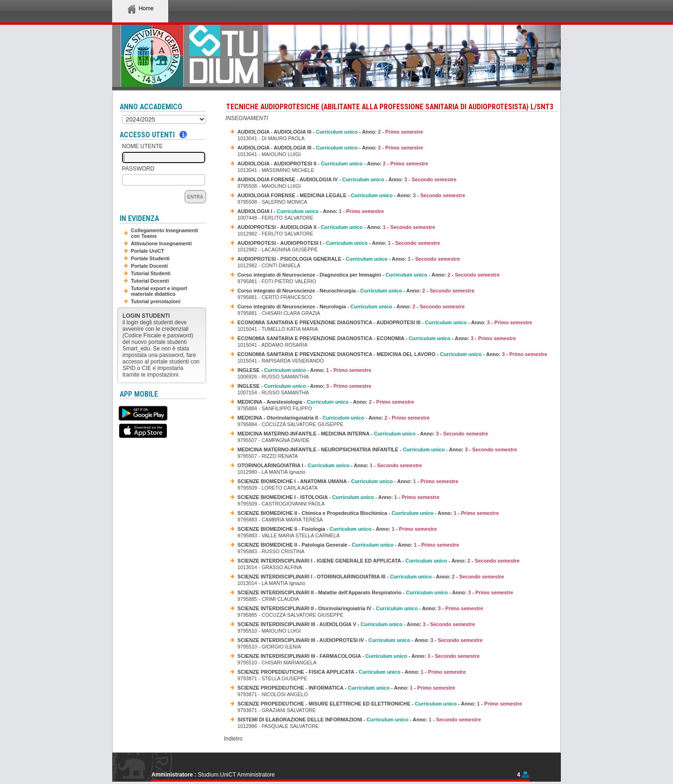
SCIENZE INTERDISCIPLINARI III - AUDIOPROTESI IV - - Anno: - (360, 640)
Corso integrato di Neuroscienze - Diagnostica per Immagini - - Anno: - (369, 275)
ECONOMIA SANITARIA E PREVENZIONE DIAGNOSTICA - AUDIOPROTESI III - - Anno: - (385, 322)
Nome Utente (142, 146)
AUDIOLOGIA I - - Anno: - (311, 211)
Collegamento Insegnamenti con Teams (165, 233)
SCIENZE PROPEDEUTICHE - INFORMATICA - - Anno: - (346, 688)
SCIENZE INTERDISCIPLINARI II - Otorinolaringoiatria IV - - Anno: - (360, 608)
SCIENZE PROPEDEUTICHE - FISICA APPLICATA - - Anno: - (352, 672)
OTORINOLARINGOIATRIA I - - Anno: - (330, 465)
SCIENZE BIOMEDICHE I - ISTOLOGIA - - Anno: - (338, 497)
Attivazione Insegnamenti (161, 243)
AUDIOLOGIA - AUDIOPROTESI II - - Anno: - (333, 164)
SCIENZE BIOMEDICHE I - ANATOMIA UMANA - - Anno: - (348, 481)
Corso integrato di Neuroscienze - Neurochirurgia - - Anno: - (356, 291)
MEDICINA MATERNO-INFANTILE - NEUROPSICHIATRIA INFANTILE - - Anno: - (377, 449)
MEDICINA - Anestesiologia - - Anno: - (326, 402)
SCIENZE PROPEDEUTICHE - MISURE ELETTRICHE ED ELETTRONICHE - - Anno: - (380, 704)
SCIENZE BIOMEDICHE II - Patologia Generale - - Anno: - (348, 545)
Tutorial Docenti (150, 281)
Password (138, 169)
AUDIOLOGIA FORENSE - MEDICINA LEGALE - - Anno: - (351, 195)
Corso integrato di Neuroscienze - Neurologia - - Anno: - (351, 306)
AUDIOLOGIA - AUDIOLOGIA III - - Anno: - (330, 132)
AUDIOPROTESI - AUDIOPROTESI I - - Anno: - (339, 243)
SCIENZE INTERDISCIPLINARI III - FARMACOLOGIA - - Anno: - (358, 656)
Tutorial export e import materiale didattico (159, 291)
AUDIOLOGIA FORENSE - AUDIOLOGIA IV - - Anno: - (347, 179)
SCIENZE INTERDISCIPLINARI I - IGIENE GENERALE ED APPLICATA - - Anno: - (379, 561)
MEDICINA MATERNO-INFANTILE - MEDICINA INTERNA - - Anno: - (363, 434)
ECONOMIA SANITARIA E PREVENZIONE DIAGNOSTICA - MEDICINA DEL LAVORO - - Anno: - (392, 354)
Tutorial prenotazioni (156, 301)
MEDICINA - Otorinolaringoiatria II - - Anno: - (333, 418)
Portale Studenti (150, 258)
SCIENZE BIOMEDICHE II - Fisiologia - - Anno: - (337, 529)
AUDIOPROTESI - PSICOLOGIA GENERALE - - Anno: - (349, 259)
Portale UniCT (147, 251)
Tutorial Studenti (151, 273)
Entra (195, 197)
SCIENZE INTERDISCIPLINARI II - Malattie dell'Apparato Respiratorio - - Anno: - (375, 592)
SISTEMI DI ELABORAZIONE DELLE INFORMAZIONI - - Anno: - (359, 720)
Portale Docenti (149, 266)
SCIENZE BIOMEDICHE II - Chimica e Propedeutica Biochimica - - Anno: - (368, 513)
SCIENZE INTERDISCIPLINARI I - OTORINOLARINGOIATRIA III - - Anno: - (371, 577)
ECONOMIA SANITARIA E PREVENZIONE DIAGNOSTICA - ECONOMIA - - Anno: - (377, 338)
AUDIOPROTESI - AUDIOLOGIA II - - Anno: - (336, 227)
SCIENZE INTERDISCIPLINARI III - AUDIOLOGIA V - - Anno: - (356, 624)
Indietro (233, 739)
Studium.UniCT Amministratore (236, 775)
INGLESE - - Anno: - (304, 370)
